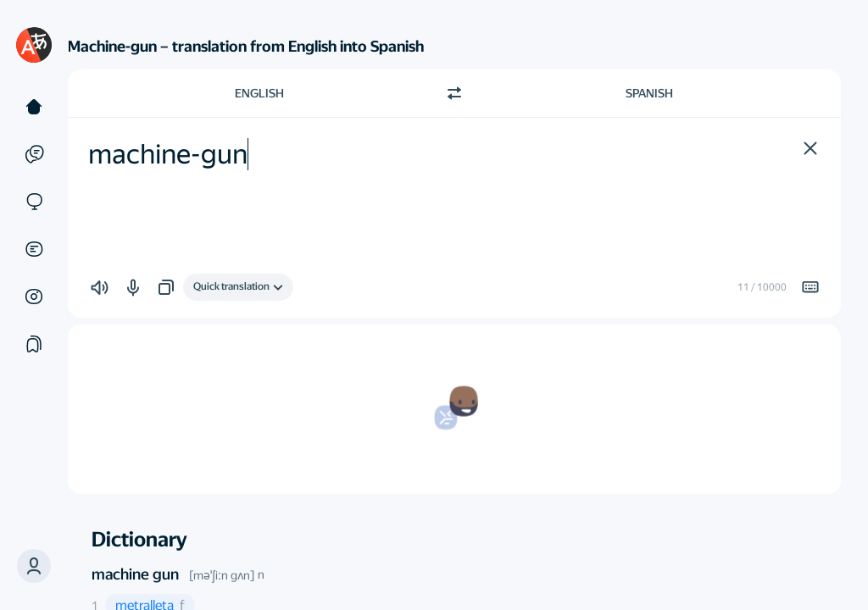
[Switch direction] (454, 93)
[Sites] (34, 202)
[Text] (34, 107)
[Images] (34, 297)
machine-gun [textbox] (168, 154)
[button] (34, 566)
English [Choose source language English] (259, 93)
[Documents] (34, 249)
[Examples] (34, 154)
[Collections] (34, 344)
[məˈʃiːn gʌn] (222, 575)
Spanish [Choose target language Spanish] (649, 93)
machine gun (135, 574)
